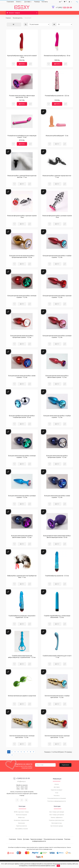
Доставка (28, 2)
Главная (8, 18)
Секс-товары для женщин (57, 812)
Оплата (19, 2)
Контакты (45, 2)
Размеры (37, 2)
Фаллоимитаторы (57, 823)
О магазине (10, 2)
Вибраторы (21, 817)
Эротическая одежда (57, 826)
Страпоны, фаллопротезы (57, 820)
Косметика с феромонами (21, 820)
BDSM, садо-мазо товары (21, 812)
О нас (57, 793)
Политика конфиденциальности (57, 801)
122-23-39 (64, 8)
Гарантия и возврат (57, 790)
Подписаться (65, 765)
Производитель (18, 18)
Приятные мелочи (22, 826)
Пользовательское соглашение (57, 798)
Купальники (22, 823)
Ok (58, 866)
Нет (57, 144)
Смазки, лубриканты (57, 817)
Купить (22, 64)
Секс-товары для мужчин (57, 815)
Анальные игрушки (21, 815)
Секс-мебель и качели (21, 829)
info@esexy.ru (21, 781)
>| (12, 755)
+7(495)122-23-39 (22, 778)
